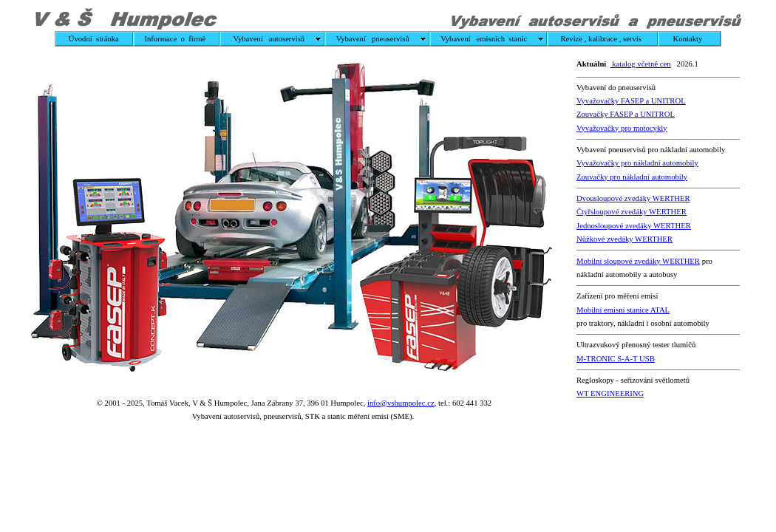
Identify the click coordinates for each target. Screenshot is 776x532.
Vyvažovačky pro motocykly (622, 128)
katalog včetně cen (641, 64)
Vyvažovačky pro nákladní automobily (637, 163)
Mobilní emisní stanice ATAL (623, 310)
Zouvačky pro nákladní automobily (632, 177)
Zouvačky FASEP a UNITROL (626, 114)
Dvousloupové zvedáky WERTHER (633, 198)
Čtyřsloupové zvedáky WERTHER (632, 212)
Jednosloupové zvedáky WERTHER (634, 226)
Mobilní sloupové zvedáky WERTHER (638, 261)
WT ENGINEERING (610, 393)
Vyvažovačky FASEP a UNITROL (631, 101)
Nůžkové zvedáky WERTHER (624, 239)
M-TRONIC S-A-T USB (616, 359)
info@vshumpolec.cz (401, 403)
